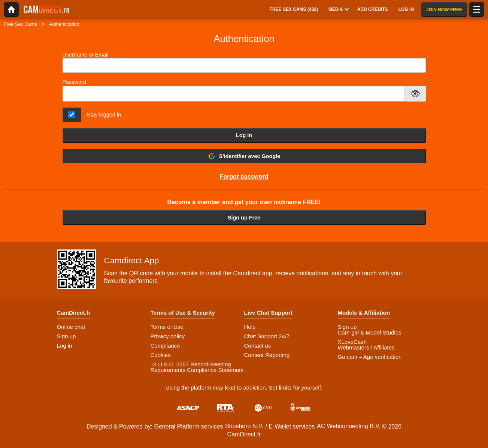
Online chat (71, 327)
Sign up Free (244, 218)
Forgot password (244, 177)
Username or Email (244, 62)
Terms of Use (167, 327)
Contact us (258, 346)
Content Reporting (267, 355)
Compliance (165, 346)
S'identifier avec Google (244, 156)
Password (74, 82)
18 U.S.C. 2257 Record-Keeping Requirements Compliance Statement (197, 367)
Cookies (161, 355)
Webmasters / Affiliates (366, 347)
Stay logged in (104, 115)
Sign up (66, 336)
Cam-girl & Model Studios (370, 332)
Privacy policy (168, 336)
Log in (244, 135)
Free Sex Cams (20, 24)
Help (250, 327)
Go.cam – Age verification (370, 357)
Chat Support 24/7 (267, 336)
